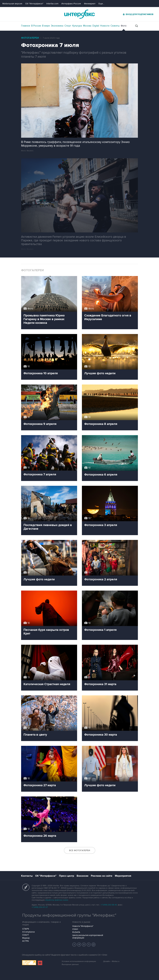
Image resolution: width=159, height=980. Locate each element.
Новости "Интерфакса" (83, 926)
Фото (124, 26)
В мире (46, 26)
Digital (96, 26)
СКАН (75, 929)
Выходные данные (70, 964)
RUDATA (76, 932)
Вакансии (82, 876)
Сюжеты (115, 26)
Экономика (57, 26)
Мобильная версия (12, 4)
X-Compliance (28, 932)
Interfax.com (52, 4)
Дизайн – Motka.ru (111, 961)
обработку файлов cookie (57, 900)
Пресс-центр (67, 876)
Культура (77, 26)
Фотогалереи (30, 38)
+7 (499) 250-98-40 (109, 905)
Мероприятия (123, 876)
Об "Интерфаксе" (34, 4)
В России (36, 26)
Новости (105, 26)
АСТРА (26, 941)
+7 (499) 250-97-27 (40, 907)
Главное (26, 26)
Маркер (26, 938)
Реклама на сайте (102, 876)
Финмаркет (90, 4)
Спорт (68, 26)
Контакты (27, 876)
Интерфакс (79, 14)
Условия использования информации (79, 961)
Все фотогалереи (80, 850)
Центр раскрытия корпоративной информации (88, 937)
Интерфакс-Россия (71, 4)
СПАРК (26, 929)
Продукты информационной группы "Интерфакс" (69, 915)
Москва (87, 26)
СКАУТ (26, 935)
